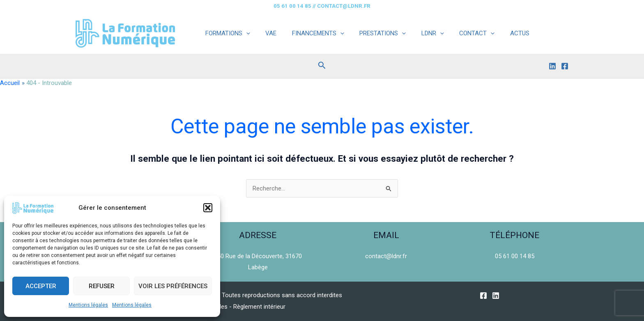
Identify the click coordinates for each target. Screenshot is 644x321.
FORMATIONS (226, 33)
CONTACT (460, 33)
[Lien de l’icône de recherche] (322, 66)
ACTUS (500, 33)
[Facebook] (565, 66)
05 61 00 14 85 (515, 256)
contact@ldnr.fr (386, 256)
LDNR (419, 33)
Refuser (102, 286)
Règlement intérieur (260, 307)
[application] (245, 33)
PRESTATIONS (372, 33)
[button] (208, 208)
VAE (266, 33)
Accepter (41, 286)
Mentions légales (88, 305)
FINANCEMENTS (310, 33)
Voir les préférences (173, 286)
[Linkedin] (552, 66)
